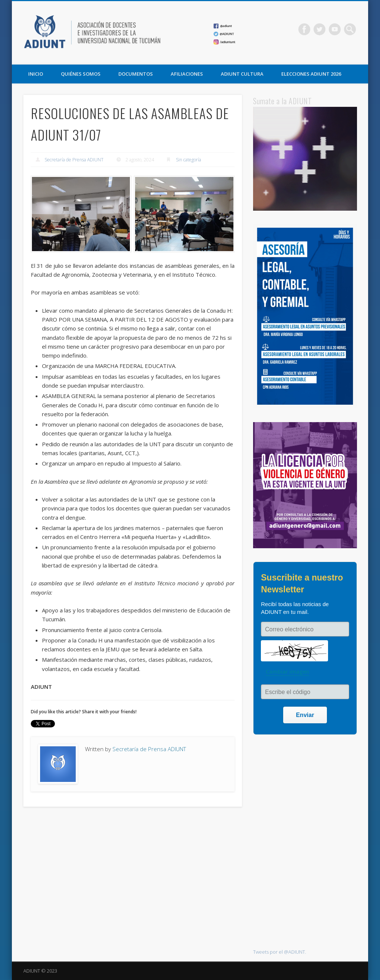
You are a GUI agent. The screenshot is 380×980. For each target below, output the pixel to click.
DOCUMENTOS (136, 74)
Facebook (304, 29)
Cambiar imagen (287, 672)
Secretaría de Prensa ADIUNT (74, 160)
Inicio (36, 74)
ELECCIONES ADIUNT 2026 (311, 74)
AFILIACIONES (187, 74)
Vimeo (335, 29)
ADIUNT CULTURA (242, 74)
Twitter (320, 29)
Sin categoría (189, 160)
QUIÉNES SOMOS (81, 74)
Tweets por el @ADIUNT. (280, 952)
